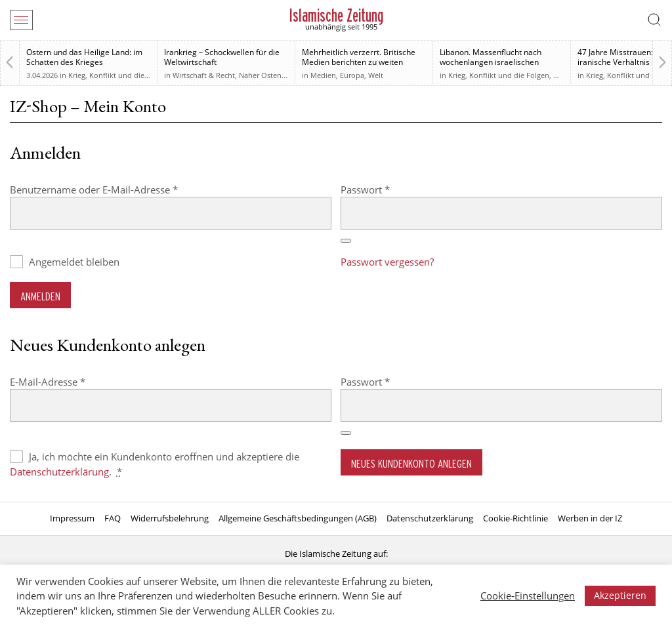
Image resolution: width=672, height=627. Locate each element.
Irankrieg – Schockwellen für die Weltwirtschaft (222, 57)
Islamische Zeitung (336, 15)
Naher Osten (260, 75)
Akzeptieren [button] (620, 595)
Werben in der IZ (590, 518)
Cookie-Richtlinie (515, 518)
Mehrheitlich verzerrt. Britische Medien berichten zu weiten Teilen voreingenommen (359, 62)
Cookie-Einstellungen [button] (528, 596)
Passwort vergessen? (387, 262)
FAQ (113, 518)
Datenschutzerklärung (59, 472)
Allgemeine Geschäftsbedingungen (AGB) (298, 518)
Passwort (391, 189)
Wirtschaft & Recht (204, 75)
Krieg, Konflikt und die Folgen (119, 75)
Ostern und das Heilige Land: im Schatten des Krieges (84, 57)
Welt (376, 75)
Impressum (72, 518)
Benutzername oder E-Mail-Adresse (120, 189)
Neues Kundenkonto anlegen (411, 463)
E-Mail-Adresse (74, 381)
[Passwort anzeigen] (346, 241)
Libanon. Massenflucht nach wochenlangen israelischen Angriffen (491, 62)
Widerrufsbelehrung (170, 518)
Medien (323, 75)
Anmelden (40, 296)
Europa (352, 75)
